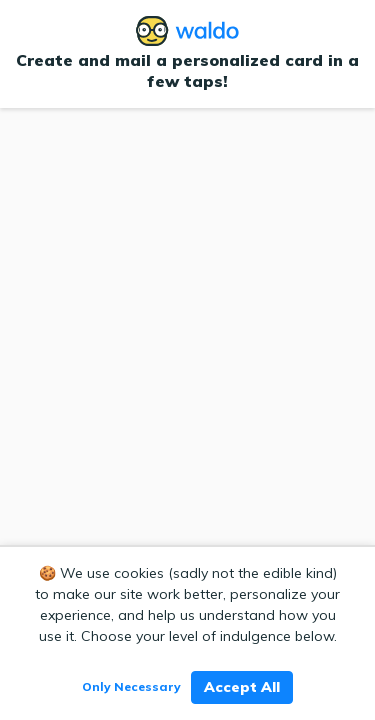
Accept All (242, 687)
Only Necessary (131, 686)
